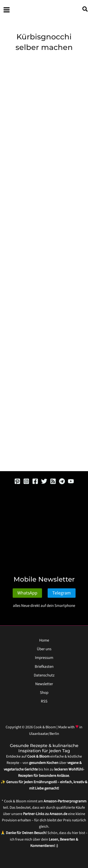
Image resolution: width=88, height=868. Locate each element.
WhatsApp (27, 593)
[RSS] (53, 481)
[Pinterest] (17, 481)
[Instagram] (26, 481)
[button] (85, 10)
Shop (44, 693)
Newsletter (44, 684)
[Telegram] (62, 481)
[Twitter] (44, 481)
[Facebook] (35, 481)
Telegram (62, 593)
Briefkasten (44, 667)
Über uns (44, 649)
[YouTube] (71, 481)
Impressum (44, 658)
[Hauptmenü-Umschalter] (7, 10)
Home (44, 640)
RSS (44, 701)
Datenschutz (44, 675)
